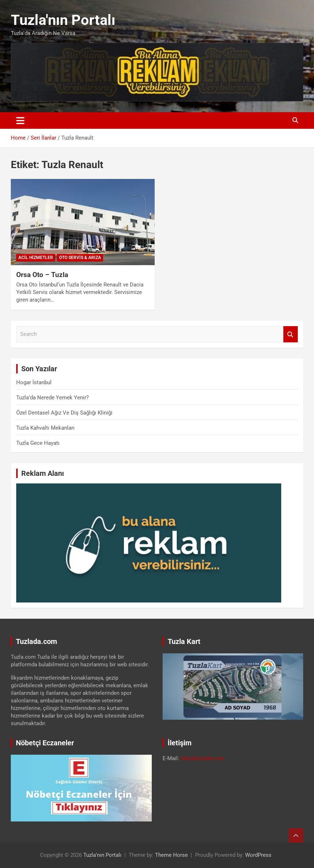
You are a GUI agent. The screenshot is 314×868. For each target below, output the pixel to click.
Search (291, 334)
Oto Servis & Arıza (80, 258)
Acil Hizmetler (36, 258)
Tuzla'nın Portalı (63, 20)
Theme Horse (171, 855)
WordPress (258, 855)
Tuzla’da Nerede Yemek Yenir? (52, 398)
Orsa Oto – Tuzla (42, 275)
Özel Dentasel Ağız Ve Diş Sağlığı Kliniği (64, 413)
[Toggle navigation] (20, 120)
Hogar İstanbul (34, 382)
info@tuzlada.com (202, 758)
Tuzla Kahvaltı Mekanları (45, 428)
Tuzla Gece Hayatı (38, 443)
